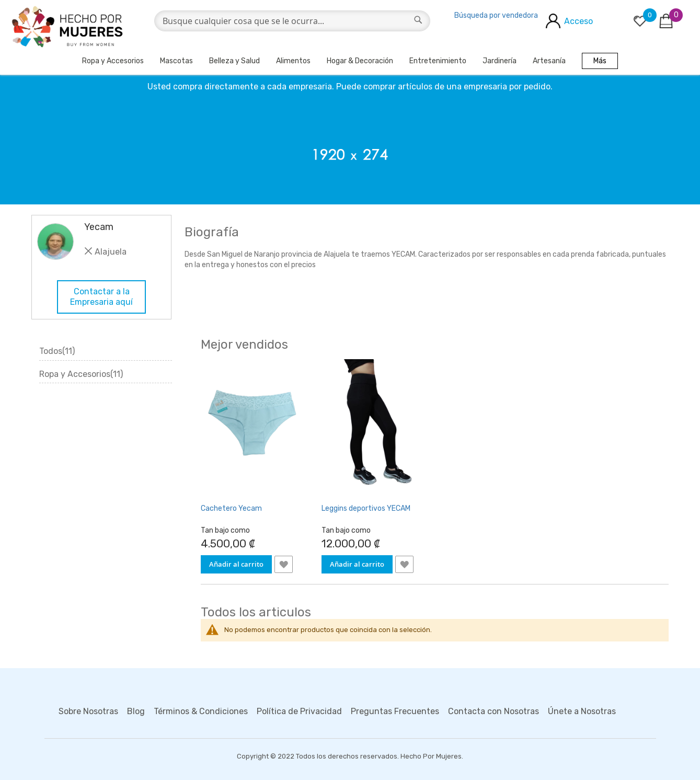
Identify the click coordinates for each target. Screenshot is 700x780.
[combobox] (292, 21)
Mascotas (176, 61)
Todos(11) (57, 351)
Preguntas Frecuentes (395, 711)
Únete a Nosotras (582, 711)
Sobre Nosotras (88, 711)
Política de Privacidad (299, 711)
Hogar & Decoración (360, 61)
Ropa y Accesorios (113, 61)
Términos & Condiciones (201, 711)
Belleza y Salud (234, 61)
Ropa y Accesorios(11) (81, 374)
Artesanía (549, 61)
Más (600, 61)
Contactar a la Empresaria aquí (101, 297)
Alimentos (293, 61)
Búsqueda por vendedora (496, 15)
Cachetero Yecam (231, 508)
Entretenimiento (438, 61)
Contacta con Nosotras (494, 711)
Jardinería (500, 61)
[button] (284, 564)
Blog (136, 711)
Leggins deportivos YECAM (366, 508)
